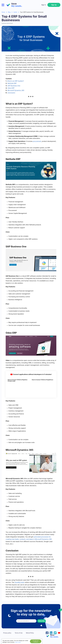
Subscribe (42, 621)
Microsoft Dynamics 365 (16, 90)
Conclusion (11, 93)
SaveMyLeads (19, 582)
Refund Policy (30, 633)
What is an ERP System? (15, 81)
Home (3, 12)
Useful (15, 12)
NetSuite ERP (12, 83)
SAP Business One (14, 86)
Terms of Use (19, 633)
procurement (37, 141)
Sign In (44, 5)
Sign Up (54, 5)
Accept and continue (36, 641)
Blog (9, 12)
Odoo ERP (11, 88)
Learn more (18, 642)
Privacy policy (7, 633)
